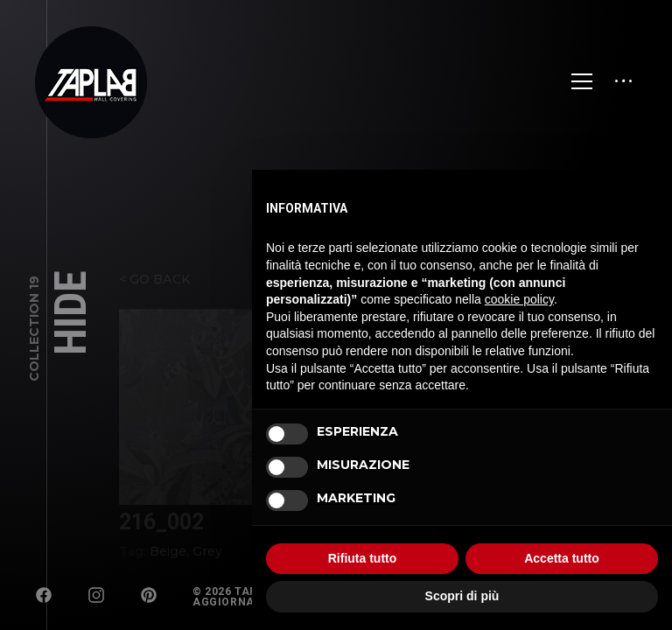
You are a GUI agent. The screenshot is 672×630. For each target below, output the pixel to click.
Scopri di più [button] (462, 596)
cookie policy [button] (519, 299)
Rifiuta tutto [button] (363, 558)
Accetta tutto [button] (562, 558)
